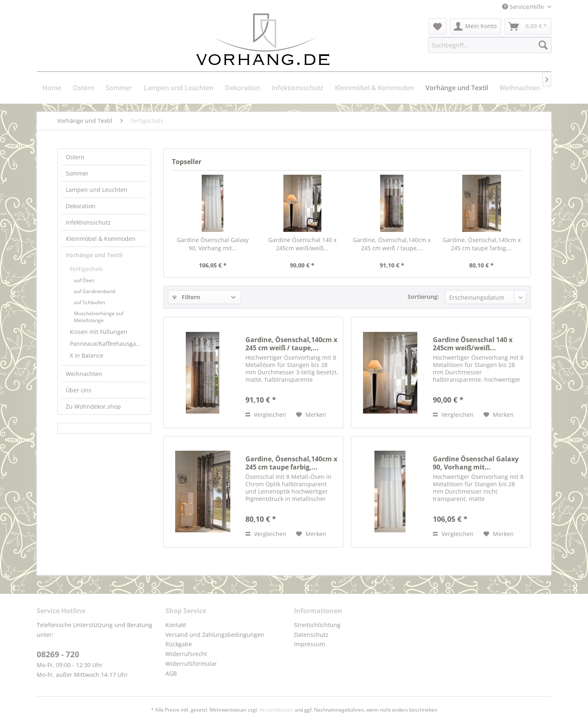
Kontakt (176, 625)
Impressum (310, 644)
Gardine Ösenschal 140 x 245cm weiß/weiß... (302, 244)
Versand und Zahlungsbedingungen (215, 635)
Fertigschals (86, 269)
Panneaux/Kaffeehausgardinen (108, 344)
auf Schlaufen (89, 302)
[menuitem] (438, 27)
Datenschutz (311, 635)
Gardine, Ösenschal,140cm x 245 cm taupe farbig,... (482, 244)
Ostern (75, 157)
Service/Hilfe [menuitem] (524, 7)
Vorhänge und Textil (94, 255)
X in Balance (87, 355)
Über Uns (79, 390)
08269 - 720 (58, 654)
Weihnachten (84, 374)
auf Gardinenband (95, 291)
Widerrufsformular (191, 664)
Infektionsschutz (88, 222)
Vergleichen (266, 415)
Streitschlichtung (317, 625)
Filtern (186, 297)
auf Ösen (84, 280)
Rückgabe (179, 644)
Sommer (77, 173)
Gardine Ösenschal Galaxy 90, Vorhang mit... (213, 244)
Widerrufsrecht (186, 654)
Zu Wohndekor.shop (93, 406)
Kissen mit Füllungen (99, 332)
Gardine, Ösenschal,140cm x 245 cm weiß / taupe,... (392, 244)
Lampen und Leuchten (97, 190)
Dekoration (81, 206)
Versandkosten (276, 710)
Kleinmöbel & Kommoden (101, 239)
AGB (171, 673)
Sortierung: (423, 297)
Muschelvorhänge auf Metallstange (99, 317)
